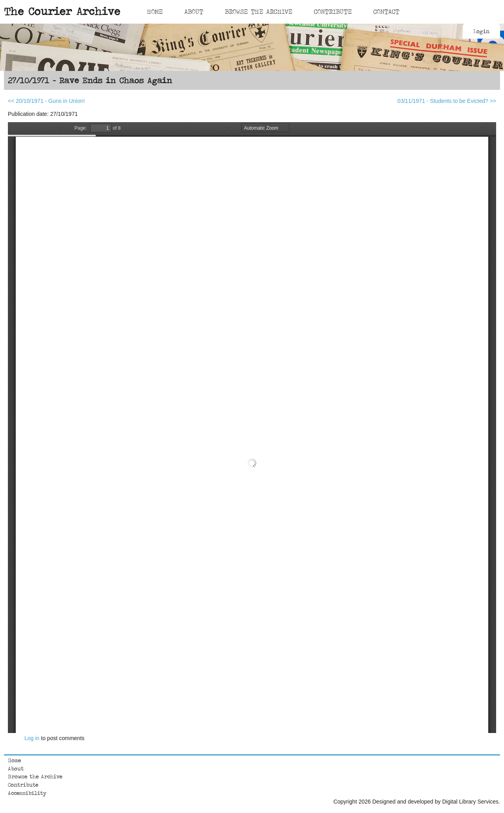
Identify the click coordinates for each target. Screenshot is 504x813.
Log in (32, 738)
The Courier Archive (62, 11)
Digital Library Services (470, 802)
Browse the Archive (35, 776)
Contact (386, 11)
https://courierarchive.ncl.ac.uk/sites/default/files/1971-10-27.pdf (252, 428)
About (194, 11)
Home (155, 11)
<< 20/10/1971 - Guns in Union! (46, 101)
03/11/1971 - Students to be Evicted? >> (447, 101)
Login (481, 31)
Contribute (333, 11)
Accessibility (27, 793)
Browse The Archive (258, 11)
